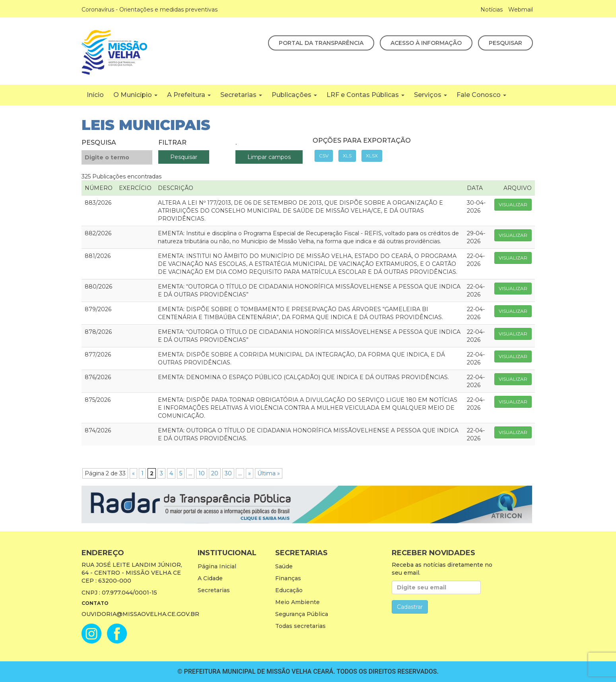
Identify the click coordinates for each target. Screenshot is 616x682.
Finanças (288, 578)
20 (215, 473)
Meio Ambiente (297, 602)
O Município (135, 95)
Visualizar (513, 204)
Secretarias (241, 95)
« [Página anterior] (133, 473)
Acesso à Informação (426, 43)
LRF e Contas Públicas (365, 95)
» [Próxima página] (250, 473)
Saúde (284, 566)
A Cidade (210, 578)
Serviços (430, 95)
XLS (347, 156)
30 (228, 473)
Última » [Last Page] (269, 473)
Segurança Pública (302, 614)
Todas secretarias (300, 626)
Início (95, 95)
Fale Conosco (481, 95)
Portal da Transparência (321, 43)
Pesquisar (505, 43)
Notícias (492, 10)
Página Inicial (217, 566)
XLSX (372, 156)
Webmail (521, 10)
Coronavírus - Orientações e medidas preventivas (150, 10)
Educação (289, 590)
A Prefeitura (189, 95)
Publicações (294, 95)
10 (202, 473)
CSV (324, 156)
